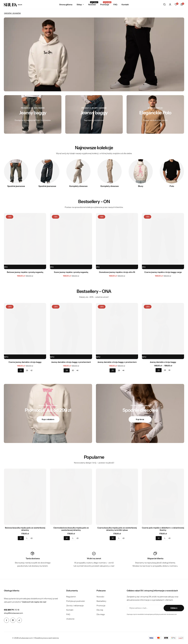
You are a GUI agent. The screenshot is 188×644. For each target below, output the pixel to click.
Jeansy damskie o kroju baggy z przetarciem (117, 362)
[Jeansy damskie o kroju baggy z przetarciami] (71, 331)
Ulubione (70, 619)
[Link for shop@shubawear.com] (13, 613)
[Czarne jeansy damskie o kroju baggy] (25, 331)
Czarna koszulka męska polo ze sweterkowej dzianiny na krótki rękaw (117, 529)
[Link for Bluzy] (141, 171)
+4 (77, 370)
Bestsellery (101, 601)
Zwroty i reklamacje (75, 606)
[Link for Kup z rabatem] (48, 419)
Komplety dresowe (78, 186)
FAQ (115, 5)
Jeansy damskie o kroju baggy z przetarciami (71, 362)
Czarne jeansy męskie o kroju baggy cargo (163, 272)
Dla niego (101, 614)
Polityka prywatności (76, 601)
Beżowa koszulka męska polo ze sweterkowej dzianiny (25, 529)
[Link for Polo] (172, 171)
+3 (31, 538)
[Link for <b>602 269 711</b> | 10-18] (12, 610)
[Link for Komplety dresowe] (78, 171)
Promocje (105, 4)
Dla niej (100, 610)
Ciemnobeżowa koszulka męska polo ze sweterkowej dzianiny (71, 529)
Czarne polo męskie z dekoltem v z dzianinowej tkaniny (163, 529)
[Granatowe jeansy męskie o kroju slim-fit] (117, 241)
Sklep (79, 5)
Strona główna (66, 5)
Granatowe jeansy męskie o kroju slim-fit (117, 272)
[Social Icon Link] (7, 620)
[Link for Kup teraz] (140, 419)
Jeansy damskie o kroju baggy (163, 362)
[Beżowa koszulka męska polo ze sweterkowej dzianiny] (25, 497)
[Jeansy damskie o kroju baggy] (163, 331)
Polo (172, 186)
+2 (31, 370)
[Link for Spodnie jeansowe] (16, 171)
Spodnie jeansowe (16, 186)
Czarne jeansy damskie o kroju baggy (25, 362)
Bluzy (141, 186)
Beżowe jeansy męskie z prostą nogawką (25, 272)
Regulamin (71, 597)
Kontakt (125, 5)
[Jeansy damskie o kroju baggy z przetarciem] (117, 331)
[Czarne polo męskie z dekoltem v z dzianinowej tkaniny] (163, 497)
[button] (176, 4)
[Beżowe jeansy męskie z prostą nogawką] (25, 241)
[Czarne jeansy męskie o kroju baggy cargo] (163, 241)
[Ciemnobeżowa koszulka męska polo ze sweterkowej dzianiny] (71, 497)
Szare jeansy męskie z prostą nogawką (71, 272)
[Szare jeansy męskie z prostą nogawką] (71, 241)
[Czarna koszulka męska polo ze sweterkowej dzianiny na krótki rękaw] (117, 497)
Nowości (92, 4)
